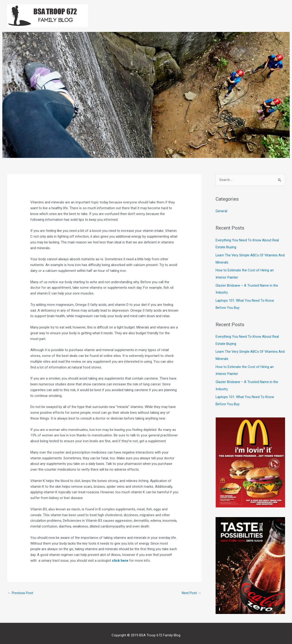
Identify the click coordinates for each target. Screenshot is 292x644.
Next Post (192, 593)
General (221, 211)
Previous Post (20, 593)
